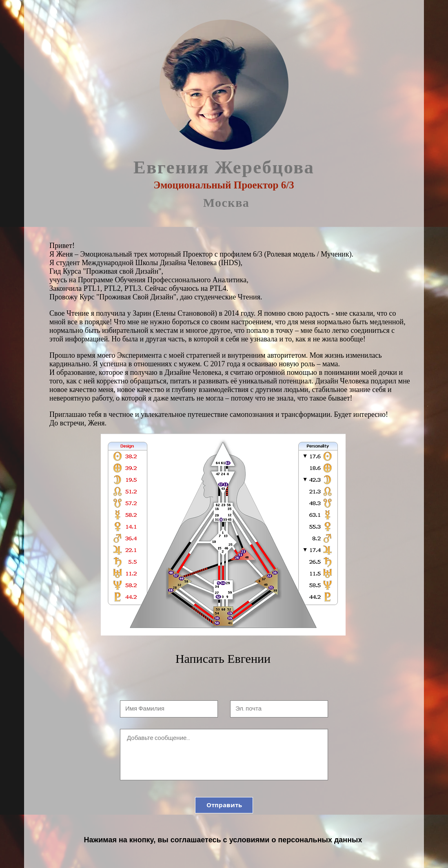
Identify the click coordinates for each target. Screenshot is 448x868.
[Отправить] (224, 805)
